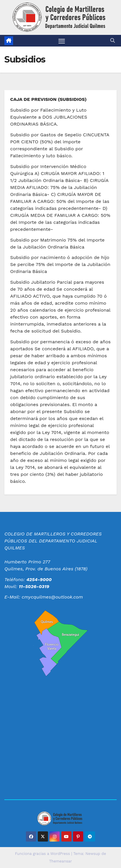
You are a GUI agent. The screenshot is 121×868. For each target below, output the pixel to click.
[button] (113, 41)
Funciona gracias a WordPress (43, 854)
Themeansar (61, 861)
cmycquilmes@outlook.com (52, 597)
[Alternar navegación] (62, 41)
